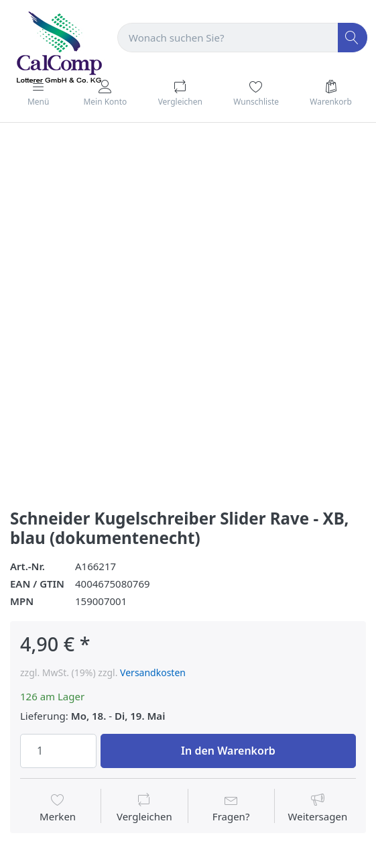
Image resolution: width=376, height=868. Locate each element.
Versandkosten (153, 672)
